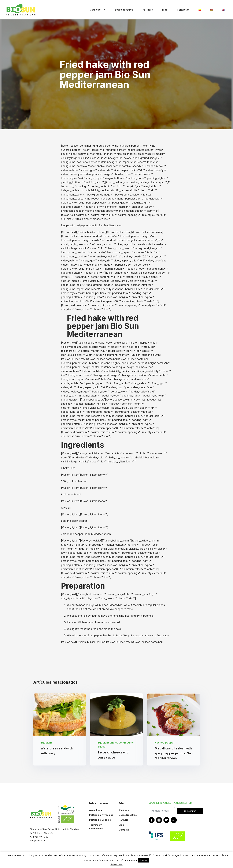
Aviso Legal (96, 810)
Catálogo (98, 10)
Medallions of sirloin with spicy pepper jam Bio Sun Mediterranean (174, 753)
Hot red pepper (165, 743)
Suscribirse (190, 811)
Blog (165, 10)
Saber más (117, 864)
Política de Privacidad (101, 815)
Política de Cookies (100, 820)
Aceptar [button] (143, 860)
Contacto (124, 830)
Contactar (183, 10)
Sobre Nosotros (128, 815)
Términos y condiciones (96, 827)
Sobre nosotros (124, 10)
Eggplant (46, 743)
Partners (148, 10)
